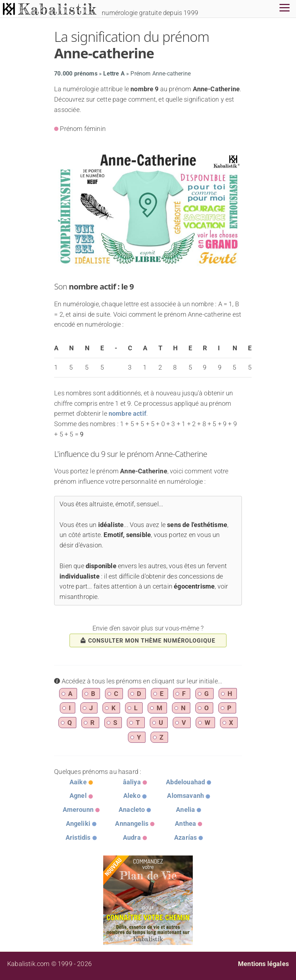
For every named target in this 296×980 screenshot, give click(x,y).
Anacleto (132, 810)
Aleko (132, 796)
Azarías (185, 837)
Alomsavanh (185, 796)
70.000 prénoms (76, 74)
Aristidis (78, 837)
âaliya (132, 782)
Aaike (78, 782)
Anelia (185, 810)
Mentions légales (263, 964)
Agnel (78, 796)
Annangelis (132, 823)
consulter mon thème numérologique (148, 641)
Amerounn (78, 810)
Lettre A (114, 74)
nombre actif (127, 413)
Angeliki (78, 823)
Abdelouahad (185, 782)
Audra (132, 837)
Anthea (185, 823)
